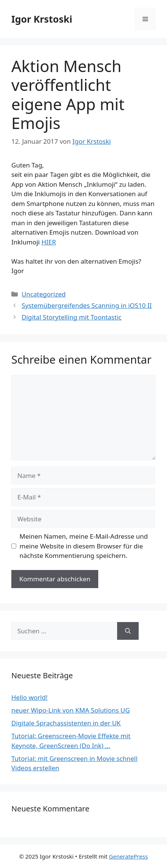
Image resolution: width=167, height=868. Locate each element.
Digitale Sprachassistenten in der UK (66, 723)
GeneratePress (128, 856)
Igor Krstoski (42, 19)
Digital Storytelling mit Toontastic (72, 317)
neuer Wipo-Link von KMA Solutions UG (71, 710)
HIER (49, 242)
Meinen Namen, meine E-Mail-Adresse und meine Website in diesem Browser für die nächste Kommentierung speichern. (84, 546)
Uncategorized (44, 294)
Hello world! (29, 697)
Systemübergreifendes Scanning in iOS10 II (87, 305)
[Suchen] (128, 631)
